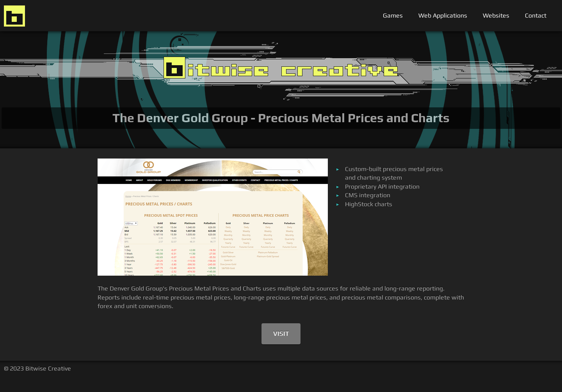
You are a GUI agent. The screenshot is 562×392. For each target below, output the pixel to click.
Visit (281, 334)
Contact (536, 15)
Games (393, 15)
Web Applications (443, 15)
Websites (496, 15)
